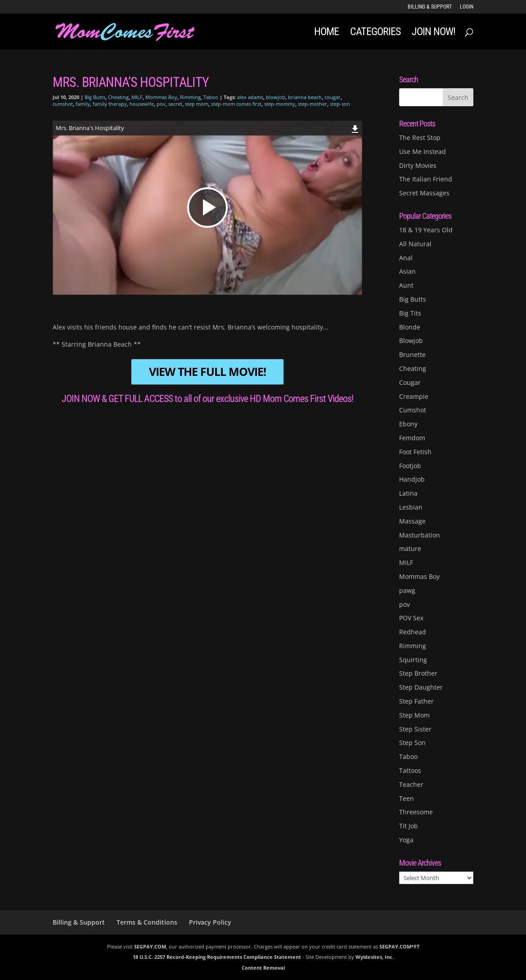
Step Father (416, 701)
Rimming (190, 97)
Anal (406, 258)
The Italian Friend (426, 179)
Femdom (412, 438)
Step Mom (414, 715)
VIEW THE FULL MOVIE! (207, 372)
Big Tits (410, 313)
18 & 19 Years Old (426, 230)
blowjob (276, 97)
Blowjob (411, 341)
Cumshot (413, 410)
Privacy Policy (210, 922)
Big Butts (95, 97)
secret (175, 104)
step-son (340, 104)
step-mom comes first (236, 104)
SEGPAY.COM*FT (399, 946)
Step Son (412, 743)
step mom (197, 104)
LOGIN (467, 7)
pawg (407, 590)
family (83, 104)
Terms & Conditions (147, 922)
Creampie (414, 396)
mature (410, 549)
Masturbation (420, 535)
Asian (407, 271)
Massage (412, 521)
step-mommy (280, 104)
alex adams (250, 97)
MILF (137, 97)
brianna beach (305, 97)
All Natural (415, 244)
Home (326, 33)
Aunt (406, 285)
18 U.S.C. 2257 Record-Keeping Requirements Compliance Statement (217, 957)
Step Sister (415, 729)
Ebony (408, 424)
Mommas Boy (161, 97)
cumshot (63, 104)
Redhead (413, 632)
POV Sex (411, 618)
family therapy (110, 104)
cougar (333, 97)
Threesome (416, 812)
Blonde (410, 327)
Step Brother (418, 673)
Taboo (211, 97)
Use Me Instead (423, 151)
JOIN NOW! (434, 33)
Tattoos (410, 770)
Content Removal (263, 968)
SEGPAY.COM (150, 946)
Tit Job (409, 826)
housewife (142, 104)
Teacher (411, 784)
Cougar (410, 382)
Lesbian (411, 507)
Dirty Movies (418, 165)
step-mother (312, 104)
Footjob (410, 466)
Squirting (413, 660)
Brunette (412, 355)
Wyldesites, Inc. (375, 957)
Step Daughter (421, 687)
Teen (407, 798)
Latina (408, 493)
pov (161, 104)
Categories (375, 33)
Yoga (406, 840)
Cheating (118, 97)
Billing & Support (430, 7)
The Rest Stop (420, 138)
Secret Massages (424, 193)
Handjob (412, 479)
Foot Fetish (415, 452)
